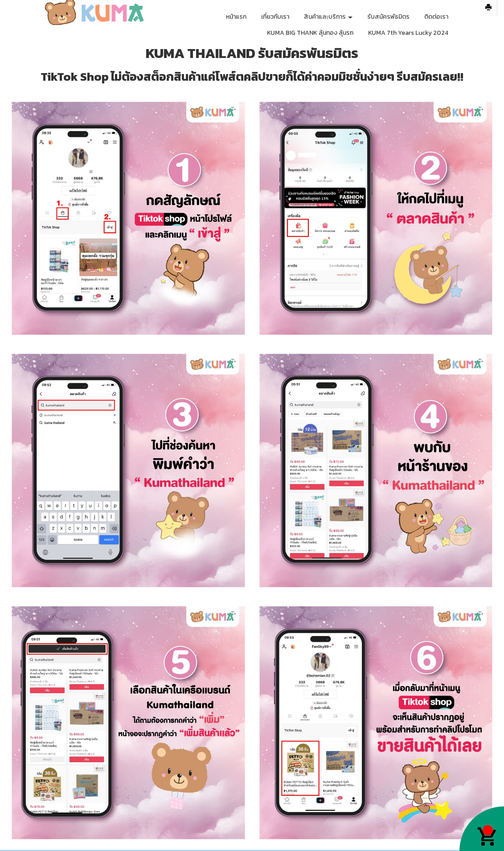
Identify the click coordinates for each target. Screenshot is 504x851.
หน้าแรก (236, 17)
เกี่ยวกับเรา (275, 17)
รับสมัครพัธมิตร (388, 17)
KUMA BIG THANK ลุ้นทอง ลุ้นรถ (310, 33)
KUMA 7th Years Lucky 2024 (408, 33)
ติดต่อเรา (436, 17)
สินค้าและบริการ (328, 17)
